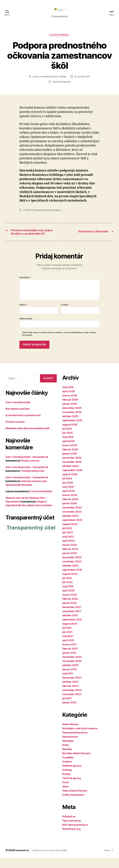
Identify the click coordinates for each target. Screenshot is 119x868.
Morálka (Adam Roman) (76, 763)
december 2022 (72, 567)
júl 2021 (67, 638)
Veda (65, 796)
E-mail (65, 315)
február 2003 (70, 696)
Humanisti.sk (23, 860)
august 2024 (70, 484)
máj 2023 (68, 547)
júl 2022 (67, 588)
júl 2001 (67, 708)
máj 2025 (68, 447)
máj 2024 (68, 497)
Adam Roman (70, 734)
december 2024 (72, 468)
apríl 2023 (68, 551)
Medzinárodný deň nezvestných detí (27, 438)
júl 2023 (67, 538)
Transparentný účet (32, 481)
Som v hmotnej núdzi (18, 412)
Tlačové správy (60, 40)
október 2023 (70, 526)
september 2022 (72, 580)
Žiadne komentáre (62, 86)
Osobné (67, 772)
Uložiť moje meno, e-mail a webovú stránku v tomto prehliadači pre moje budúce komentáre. (59, 344)
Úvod (65, 792)
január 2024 (70, 513)
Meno (23, 315)
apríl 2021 (68, 650)
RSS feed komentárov (75, 835)
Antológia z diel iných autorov (80, 738)
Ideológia (68, 751)
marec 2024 (70, 505)
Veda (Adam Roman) (75, 801)
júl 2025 (67, 439)
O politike (68, 767)
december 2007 (72, 688)
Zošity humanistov (73, 805)
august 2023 (70, 534)
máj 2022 (68, 596)
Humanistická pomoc (75, 742)
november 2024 (72, 472)
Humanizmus (70, 747)
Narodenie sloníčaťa (18, 419)
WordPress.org (71, 839)
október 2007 (70, 692)
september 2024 (72, 480)
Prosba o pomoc (15, 432)
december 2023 (72, 517)
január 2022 (69, 613)
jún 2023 (68, 542)
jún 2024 (68, 493)
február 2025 (70, 459)
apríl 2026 (68, 401)
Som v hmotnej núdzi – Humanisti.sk (27, 467)
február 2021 (70, 659)
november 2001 (72, 704)
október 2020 (70, 675)
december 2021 (72, 617)
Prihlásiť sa (69, 826)
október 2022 (70, 576)
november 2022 (72, 571)
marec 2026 (70, 405)
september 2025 (72, 430)
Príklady (67, 780)
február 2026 (70, 410)
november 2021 (72, 621)
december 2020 (72, 667)
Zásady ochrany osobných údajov (53, 860)
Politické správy (72, 776)
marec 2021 (69, 654)
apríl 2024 (68, 501)
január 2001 (69, 712)
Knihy (66, 755)
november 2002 (72, 700)
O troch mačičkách (41, 501)
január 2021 (69, 663)
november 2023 (72, 522)
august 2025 (70, 434)
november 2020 (72, 671)
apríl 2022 (68, 600)
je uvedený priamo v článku (52, 81)
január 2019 (69, 679)
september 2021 (72, 629)
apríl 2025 (68, 451)
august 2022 (70, 584)
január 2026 (70, 414)
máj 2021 (68, 646)
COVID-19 (28, 215)
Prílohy (66, 784)
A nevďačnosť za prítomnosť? (23, 425)
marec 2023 (70, 555)
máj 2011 (68, 683)
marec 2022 (70, 605)
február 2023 (70, 559)
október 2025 (70, 426)
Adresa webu (26, 328)
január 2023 (70, 563)
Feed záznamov (72, 831)
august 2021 (70, 634)
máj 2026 (68, 397)
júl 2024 (67, 488)
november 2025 (72, 422)
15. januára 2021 (82, 81)
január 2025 (70, 464)
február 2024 (70, 509)
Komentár (25, 287)
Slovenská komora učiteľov (48, 215)
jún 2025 (68, 443)
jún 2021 (67, 642)
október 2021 (70, 625)
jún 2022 (67, 592)
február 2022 (70, 609)
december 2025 (72, 418)
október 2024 (70, 476)
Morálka (67, 759)
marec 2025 (70, 455)
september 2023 (72, 530)
